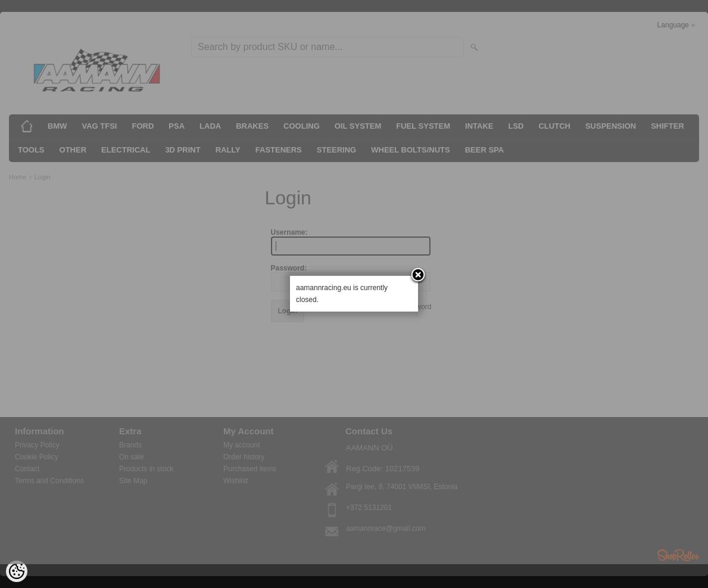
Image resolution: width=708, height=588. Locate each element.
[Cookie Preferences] (17, 571)
